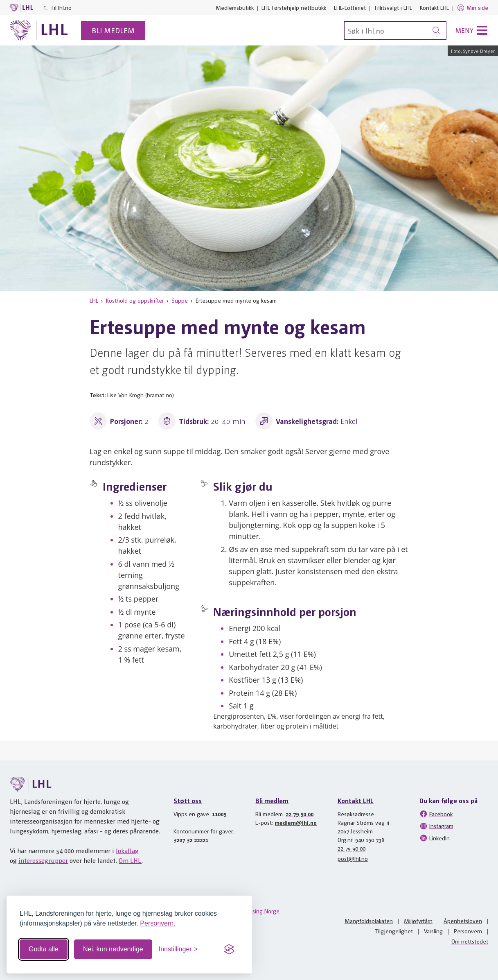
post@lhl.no (353, 858)
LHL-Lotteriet (350, 7)
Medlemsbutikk (235, 7)
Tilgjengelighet (394, 931)
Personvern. (158, 923)
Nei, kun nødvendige (113, 949)
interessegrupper (43, 860)
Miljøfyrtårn (418, 921)
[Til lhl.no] (39, 30)
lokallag (127, 850)
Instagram (436, 826)
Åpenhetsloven (463, 921)
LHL (94, 300)
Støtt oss (188, 800)
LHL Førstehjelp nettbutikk (294, 7)
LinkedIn (435, 838)
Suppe (180, 300)
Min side (472, 8)
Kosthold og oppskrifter (135, 300)
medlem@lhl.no (296, 822)
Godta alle (44, 949)
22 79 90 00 (300, 814)
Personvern (468, 931)
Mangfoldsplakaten (369, 921)
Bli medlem (113, 30)
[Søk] (395, 31)
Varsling (433, 931)
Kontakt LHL (434, 7)
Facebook (436, 814)
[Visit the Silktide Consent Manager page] (229, 949)
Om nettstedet (470, 941)
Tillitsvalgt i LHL (393, 7)
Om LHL (130, 860)
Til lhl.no (57, 7)
